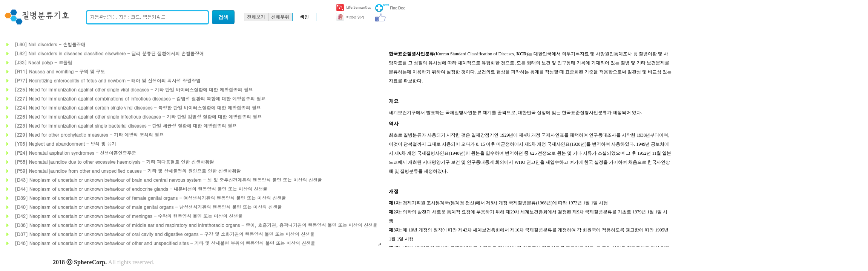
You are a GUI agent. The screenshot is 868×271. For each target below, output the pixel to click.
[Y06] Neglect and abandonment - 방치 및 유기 (65, 144)
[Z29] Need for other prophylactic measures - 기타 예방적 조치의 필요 (89, 135)
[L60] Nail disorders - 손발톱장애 (50, 44)
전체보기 (256, 17)
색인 (304, 17)
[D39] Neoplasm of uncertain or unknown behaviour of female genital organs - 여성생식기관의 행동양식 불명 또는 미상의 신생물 (150, 198)
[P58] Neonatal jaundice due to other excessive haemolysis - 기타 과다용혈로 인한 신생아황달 (114, 162)
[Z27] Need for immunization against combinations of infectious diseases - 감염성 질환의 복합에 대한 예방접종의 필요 (140, 98)
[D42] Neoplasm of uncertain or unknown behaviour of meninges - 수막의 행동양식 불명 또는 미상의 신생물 (129, 216)
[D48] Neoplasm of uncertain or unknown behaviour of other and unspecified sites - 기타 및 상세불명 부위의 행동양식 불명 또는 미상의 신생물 (165, 243)
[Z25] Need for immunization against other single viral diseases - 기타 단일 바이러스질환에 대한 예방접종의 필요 (134, 89)
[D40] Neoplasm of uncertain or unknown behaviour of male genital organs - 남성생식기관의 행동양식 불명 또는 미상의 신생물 (148, 207)
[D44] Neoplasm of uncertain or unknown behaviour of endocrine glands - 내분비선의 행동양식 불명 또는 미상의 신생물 (141, 189)
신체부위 (280, 17)
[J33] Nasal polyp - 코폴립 (43, 62)
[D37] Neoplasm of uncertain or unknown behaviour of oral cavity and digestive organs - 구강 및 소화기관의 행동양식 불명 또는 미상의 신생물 (165, 234)
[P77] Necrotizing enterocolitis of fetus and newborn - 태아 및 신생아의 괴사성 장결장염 (108, 80)
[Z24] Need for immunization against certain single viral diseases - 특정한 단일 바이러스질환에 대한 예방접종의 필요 (138, 107)
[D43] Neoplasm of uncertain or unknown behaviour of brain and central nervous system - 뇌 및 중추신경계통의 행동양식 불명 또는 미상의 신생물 (168, 180)
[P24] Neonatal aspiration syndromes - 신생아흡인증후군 (75, 153)
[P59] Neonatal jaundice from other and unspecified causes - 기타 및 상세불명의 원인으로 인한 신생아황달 (128, 171)
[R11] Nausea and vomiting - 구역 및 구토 (60, 71)
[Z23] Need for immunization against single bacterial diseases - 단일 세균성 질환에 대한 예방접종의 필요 (126, 126)
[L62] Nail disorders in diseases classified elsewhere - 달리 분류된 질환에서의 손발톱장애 (109, 53)
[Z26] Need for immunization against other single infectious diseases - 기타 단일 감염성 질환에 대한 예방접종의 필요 (138, 116)
